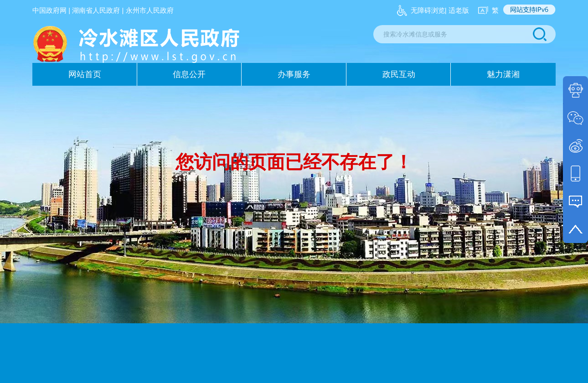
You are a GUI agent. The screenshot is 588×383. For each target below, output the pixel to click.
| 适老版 (457, 10)
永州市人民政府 (150, 10)
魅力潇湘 (503, 74)
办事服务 (294, 74)
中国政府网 (49, 10)
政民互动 (399, 74)
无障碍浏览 (428, 10)
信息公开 (189, 74)
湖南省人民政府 (96, 10)
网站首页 (85, 74)
